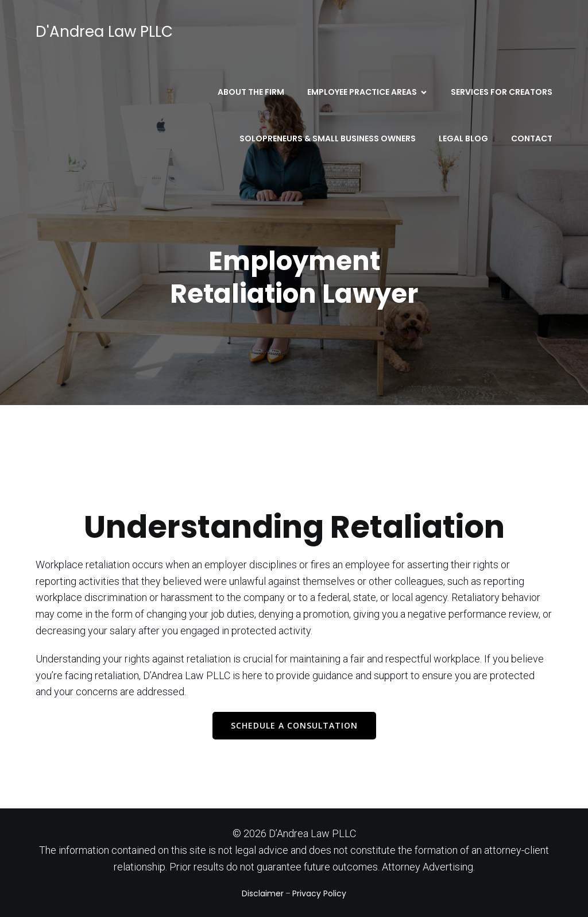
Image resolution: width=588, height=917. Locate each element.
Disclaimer (263, 893)
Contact (532, 138)
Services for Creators (502, 92)
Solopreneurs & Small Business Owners (328, 138)
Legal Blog (463, 138)
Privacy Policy (319, 893)
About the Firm (251, 92)
